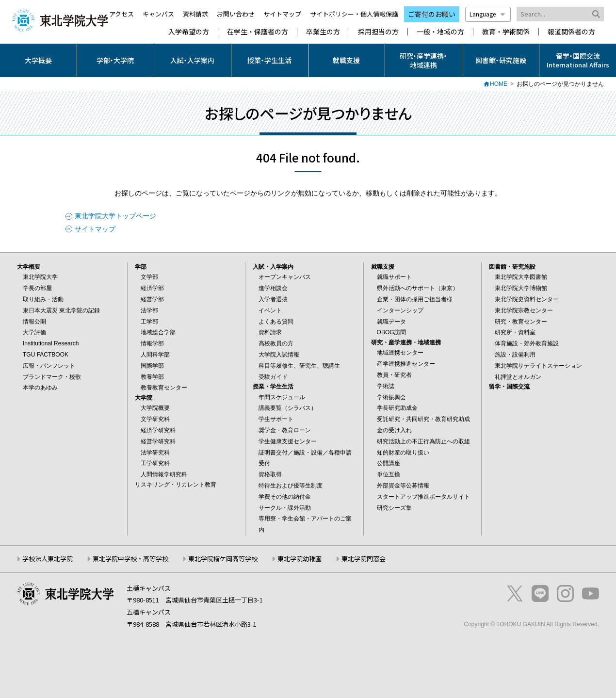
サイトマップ (282, 14)
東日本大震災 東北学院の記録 (61, 310)
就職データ (391, 322)
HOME (499, 84)
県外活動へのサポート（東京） (418, 288)
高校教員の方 (276, 343)
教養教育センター (164, 388)
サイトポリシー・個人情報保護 (354, 14)
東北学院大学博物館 (521, 288)
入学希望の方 (189, 32)
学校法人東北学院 (48, 559)
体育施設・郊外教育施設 (527, 343)
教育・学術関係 (506, 32)
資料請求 (195, 14)
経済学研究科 (158, 430)
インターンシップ (400, 310)
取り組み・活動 (43, 299)
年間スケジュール (282, 397)
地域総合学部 (158, 332)
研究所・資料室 (515, 332)
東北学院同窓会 (364, 559)
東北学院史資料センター (527, 299)
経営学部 (152, 299)
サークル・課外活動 (285, 508)
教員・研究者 (394, 375)
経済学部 (152, 288)
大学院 (144, 398)
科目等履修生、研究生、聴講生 (299, 366)
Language (488, 14)
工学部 (149, 322)
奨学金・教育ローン (285, 430)
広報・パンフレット (49, 366)
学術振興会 (391, 397)
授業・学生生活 (269, 60)
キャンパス (158, 14)
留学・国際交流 (509, 387)
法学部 (149, 310)
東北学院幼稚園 (300, 559)
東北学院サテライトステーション (538, 366)
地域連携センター (400, 353)
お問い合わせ (236, 14)
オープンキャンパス (285, 277)
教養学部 (152, 377)
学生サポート (276, 419)
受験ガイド (273, 377)
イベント (270, 310)
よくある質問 (276, 322)
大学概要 (38, 60)
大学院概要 (155, 408)
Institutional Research (51, 343)
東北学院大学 (40, 277)
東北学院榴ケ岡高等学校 (223, 559)
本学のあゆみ (40, 388)
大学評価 (34, 332)
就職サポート (394, 277)
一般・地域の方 (440, 32)
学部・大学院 (115, 60)
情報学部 (152, 343)
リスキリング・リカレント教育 (176, 485)
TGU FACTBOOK (46, 355)
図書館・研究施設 (501, 60)
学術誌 (386, 386)
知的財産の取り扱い (403, 453)
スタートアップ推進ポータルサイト (423, 497)
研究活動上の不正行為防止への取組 (423, 441)
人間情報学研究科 (164, 474)
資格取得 (270, 474)
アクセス (122, 14)
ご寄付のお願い (432, 14)
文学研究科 (155, 419)
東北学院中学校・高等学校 (130, 559)
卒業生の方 (323, 32)
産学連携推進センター (406, 364)
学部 (141, 267)
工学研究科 (155, 463)
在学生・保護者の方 (258, 32)
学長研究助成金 (397, 408)
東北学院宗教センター (524, 310)
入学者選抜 (273, 299)
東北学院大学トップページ (115, 216)
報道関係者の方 (571, 32)
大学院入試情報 (279, 355)
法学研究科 (155, 453)
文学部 (149, 277)
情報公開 (34, 322)
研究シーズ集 (394, 508)
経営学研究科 (158, 441)
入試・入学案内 (192, 60)
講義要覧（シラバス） (288, 408)
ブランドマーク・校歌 (52, 377)
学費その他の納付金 (285, 497)
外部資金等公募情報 (403, 486)
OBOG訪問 (391, 332)
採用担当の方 (378, 32)
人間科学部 (155, 355)
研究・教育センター (521, 322)
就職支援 (346, 60)
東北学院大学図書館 (521, 277)
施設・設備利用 (515, 355)
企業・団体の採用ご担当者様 (415, 299)
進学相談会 (273, 288)
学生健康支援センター (288, 441)
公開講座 (389, 463)
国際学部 (152, 366)
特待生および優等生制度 (291, 486)
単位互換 (389, 474)
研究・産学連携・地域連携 (423, 60)
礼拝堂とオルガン (518, 377)
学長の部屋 (37, 288)
